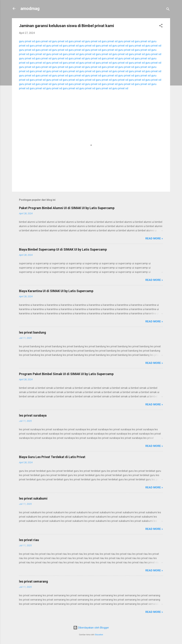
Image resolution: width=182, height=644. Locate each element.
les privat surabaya (33, 415)
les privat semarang (34, 581)
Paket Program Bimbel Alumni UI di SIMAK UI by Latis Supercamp (67, 208)
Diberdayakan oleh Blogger (91, 628)
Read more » (154, 238)
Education (99, 635)
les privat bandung (33, 332)
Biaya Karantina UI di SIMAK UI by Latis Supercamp (56, 291)
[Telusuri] (168, 10)
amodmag (30, 9)
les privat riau (29, 540)
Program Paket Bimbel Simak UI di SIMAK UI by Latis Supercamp (66, 374)
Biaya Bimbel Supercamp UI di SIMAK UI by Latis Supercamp (63, 249)
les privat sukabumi (33, 498)
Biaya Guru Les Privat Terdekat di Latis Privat (52, 457)
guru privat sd (27, 41)
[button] (161, 26)
